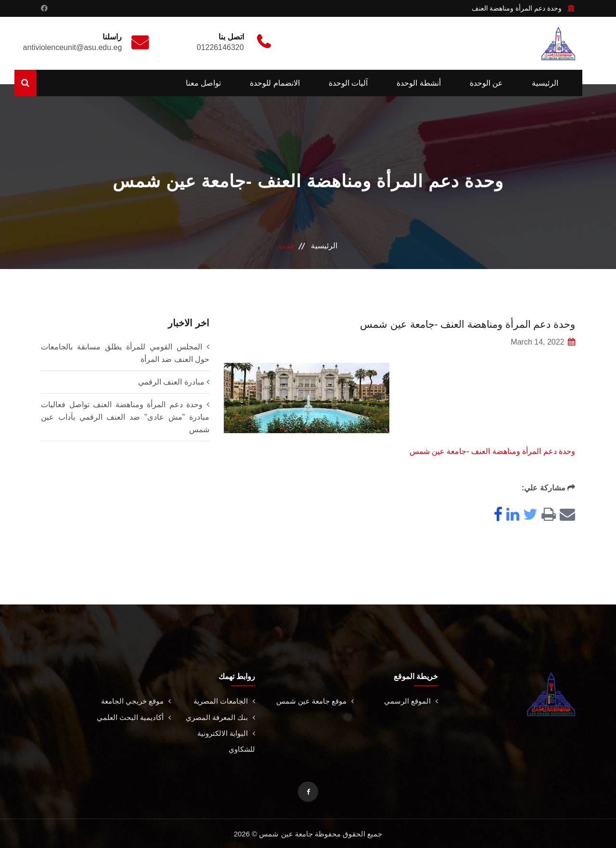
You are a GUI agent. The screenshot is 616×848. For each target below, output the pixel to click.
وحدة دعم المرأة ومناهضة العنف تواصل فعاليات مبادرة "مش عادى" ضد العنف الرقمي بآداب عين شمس (125, 417)
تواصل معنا (203, 83)
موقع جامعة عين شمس (312, 701)
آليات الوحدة (348, 83)
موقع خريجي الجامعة (134, 701)
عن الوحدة (486, 83)
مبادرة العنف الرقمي (171, 382)
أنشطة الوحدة (418, 83)
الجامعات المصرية (223, 701)
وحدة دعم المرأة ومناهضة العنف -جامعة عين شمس (450, 324)
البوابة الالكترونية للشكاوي (225, 741)
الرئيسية (545, 83)
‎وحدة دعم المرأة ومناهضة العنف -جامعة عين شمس (492, 451)
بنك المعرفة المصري (218, 717)
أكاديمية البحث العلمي (132, 717)
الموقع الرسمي (410, 701)
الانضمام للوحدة (275, 83)
